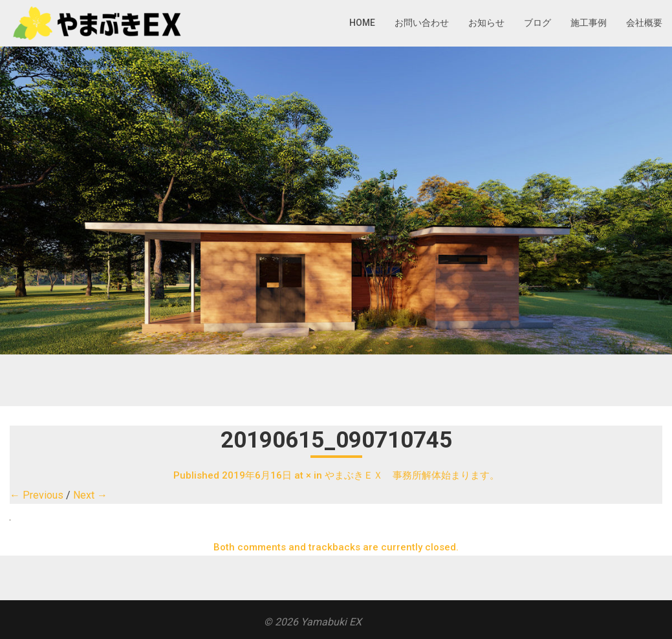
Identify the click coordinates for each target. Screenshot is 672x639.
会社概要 (644, 23)
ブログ (537, 23)
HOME (362, 23)
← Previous (37, 495)
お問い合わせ (422, 23)
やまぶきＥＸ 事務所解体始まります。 (412, 475)
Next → (90, 495)
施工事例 (589, 23)
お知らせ (486, 23)
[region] (336, 200)
